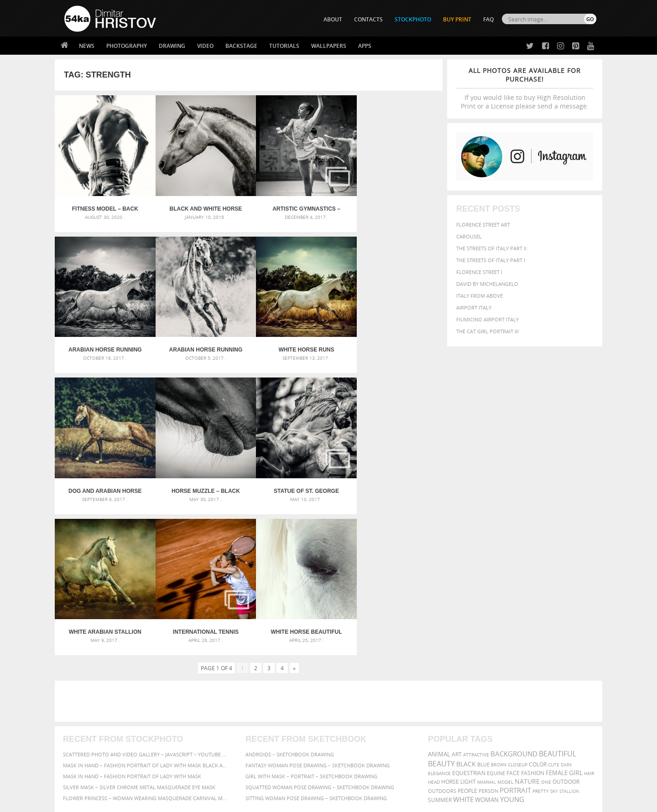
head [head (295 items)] (434, 630)
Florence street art (483, 225)
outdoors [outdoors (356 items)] (442, 639)
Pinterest (351, 739)
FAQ (488, 19)
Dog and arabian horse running (297, 342)
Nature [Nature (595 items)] (527, 629)
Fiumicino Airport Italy (488, 319)
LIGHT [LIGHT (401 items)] (468, 630)
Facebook (352, 715)
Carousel (469, 236)
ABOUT (333, 19)
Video (205, 46)
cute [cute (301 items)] (554, 613)
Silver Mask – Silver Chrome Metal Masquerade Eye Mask (139, 635)
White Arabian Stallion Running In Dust (200, 480)
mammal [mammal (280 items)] (487, 630)
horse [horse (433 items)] (450, 630)
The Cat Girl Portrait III (488, 331)
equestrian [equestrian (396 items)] (469, 621)
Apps (365, 46)
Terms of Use (190, 802)
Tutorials (284, 46)
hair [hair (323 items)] (589, 621)
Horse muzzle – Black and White (394, 342)
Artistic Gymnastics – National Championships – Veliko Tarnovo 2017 (297, 205)
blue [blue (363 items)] (483, 613)
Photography (127, 46)
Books (205, 726)
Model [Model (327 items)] (505, 630)
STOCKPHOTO (413, 19)
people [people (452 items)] (467, 639)
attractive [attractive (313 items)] (476, 603)
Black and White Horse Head (200, 205)
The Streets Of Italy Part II (491, 248)
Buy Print (457, 19)
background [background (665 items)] (514, 602)
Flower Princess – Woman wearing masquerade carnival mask (146, 646)
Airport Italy (474, 308)
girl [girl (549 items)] (576, 621)
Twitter (349, 703)
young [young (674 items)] (512, 647)
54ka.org (140, 802)
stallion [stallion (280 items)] (569, 639)
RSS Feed (254, 781)
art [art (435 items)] (457, 603)
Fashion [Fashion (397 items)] (533, 621)
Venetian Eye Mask (214, 781)
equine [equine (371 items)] (496, 621)
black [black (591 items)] (466, 612)
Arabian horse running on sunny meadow (103, 342)
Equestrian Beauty (159, 781)
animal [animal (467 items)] (439, 603)
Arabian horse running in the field (394, 205)
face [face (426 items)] (513, 621)
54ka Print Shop (85, 703)
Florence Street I (479, 272)
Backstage (241, 46)
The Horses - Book (88, 737)
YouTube (350, 751)
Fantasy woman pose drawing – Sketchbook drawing (318, 613)
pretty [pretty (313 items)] (541, 639)
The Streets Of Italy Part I (491, 260)
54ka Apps (77, 748)
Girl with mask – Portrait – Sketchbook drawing (311, 624)
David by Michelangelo (487, 284)
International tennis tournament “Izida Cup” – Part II (297, 480)
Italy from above (480, 296)
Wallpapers (329, 46)
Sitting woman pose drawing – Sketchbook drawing (316, 646)
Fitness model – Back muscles (103, 205)
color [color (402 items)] (538, 613)
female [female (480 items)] (557, 621)
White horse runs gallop (200, 342)
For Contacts (215, 748)
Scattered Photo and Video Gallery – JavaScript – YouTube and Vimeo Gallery (146, 603)
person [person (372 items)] (488, 639)
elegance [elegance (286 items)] (439, 622)
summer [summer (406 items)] (440, 648)
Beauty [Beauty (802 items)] (441, 612)
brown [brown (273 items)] (499, 613)
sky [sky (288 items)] (554, 639)
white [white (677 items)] (463, 647)
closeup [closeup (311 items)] (518, 613)
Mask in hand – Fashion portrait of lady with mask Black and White (146, 613)
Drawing (172, 46)
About (205, 703)
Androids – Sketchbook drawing (290, 603)
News (87, 46)
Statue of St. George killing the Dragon (103, 480)
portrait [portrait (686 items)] (515, 638)
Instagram (352, 727)
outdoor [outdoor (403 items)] (566, 630)
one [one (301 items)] (546, 630)
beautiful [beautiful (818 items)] (558, 602)
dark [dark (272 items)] (566, 613)
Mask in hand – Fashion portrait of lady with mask (132, 624)
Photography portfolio (97, 726)
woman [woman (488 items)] (487, 648)
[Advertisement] (330, 549)
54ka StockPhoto (87, 714)
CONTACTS (368, 19)
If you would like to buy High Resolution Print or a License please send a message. (525, 88)
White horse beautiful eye (394, 480)
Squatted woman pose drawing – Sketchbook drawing (320, 635)
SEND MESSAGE (516, 721)
